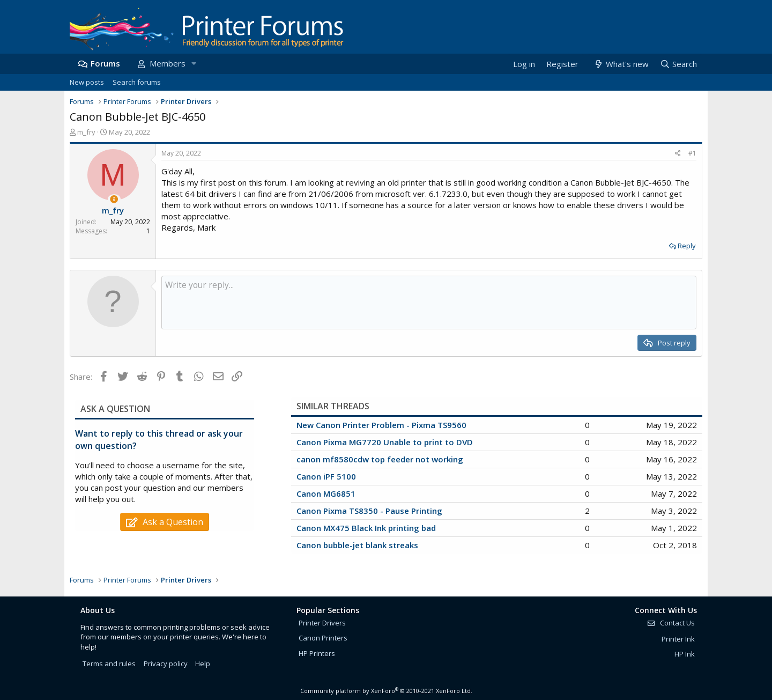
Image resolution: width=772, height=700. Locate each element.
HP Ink (685, 654)
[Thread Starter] (114, 199)
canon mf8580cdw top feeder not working (380, 459)
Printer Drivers (322, 623)
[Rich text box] (429, 303)
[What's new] (621, 64)
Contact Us (671, 623)
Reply (687, 246)
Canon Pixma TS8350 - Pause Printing (369, 511)
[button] (194, 64)
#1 (692, 153)
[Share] (678, 154)
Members (168, 63)
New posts (87, 82)
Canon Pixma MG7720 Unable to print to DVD (385, 442)
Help (203, 664)
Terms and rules (109, 664)
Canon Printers (323, 638)
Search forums (137, 82)
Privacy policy (166, 664)
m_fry (86, 132)
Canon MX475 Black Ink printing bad (366, 528)
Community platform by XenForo (386, 691)
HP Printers (317, 653)
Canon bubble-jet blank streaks (357, 545)
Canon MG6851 (326, 493)
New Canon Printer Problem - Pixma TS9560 (381, 425)
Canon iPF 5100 (326, 476)
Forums (105, 63)
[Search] (678, 64)
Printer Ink (678, 639)
